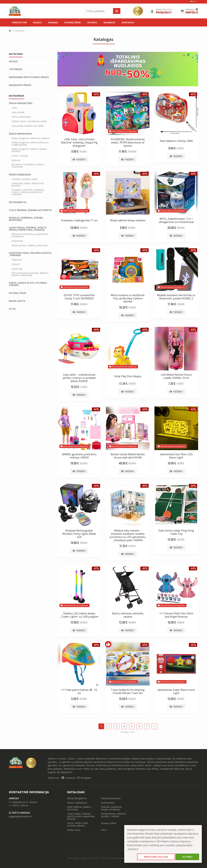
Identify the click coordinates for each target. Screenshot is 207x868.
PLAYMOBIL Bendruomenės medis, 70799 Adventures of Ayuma (128, 142)
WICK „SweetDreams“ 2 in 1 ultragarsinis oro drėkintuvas (176, 220)
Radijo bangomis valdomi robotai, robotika (29, 150)
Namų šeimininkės (21, 117)
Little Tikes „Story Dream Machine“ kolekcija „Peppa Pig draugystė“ (79, 142)
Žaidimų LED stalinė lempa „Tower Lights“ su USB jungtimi (79, 615)
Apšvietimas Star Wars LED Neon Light (176, 456)
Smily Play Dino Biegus (128, 376)
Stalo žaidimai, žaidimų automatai (30, 210)
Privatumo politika (156, 857)
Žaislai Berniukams (20, 134)
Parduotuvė (19, 22)
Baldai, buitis (17, 301)
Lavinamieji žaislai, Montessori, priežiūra (28, 184)
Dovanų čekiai (73, 22)
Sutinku (187, 857)
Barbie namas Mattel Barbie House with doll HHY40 (128, 456)
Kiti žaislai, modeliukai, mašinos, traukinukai (28, 166)
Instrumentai (18, 202)
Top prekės (16, 69)
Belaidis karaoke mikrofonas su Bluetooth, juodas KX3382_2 (176, 297)
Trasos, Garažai (20, 156)
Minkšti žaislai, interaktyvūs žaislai (29, 121)
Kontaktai (128, 22)
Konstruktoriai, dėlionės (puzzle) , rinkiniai (30, 254)
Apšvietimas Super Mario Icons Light (176, 691)
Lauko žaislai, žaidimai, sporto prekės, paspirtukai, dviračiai (28, 229)
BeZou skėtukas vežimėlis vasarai (128, 615)
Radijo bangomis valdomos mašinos (31, 138)
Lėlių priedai (18, 112)
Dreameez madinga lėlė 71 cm (79, 220)
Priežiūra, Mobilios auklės (25, 179)
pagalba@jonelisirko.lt (20, 816)
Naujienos (109, 22)
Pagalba (53, 22)
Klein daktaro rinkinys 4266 (176, 141)
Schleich (16, 264)
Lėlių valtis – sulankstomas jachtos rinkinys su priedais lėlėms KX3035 (79, 378)
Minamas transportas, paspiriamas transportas (30, 235)
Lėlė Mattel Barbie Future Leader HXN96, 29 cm (176, 376)
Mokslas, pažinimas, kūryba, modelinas (26, 219)
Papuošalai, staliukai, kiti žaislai (28, 126)
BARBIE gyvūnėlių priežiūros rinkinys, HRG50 (79, 456)
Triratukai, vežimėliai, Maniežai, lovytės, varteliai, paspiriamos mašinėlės (28, 192)
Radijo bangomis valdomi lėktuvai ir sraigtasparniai (30, 144)
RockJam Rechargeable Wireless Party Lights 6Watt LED (79, 534)
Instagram (84, 778)
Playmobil (17, 260)
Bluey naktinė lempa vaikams (128, 220)
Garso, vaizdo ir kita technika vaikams (28, 284)
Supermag (17, 269)
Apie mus (92, 22)
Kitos (12, 309)
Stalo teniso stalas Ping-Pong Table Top (176, 532)
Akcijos (37, 22)
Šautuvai (16, 160)
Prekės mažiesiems (20, 175)
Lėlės (14, 108)
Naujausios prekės (20, 85)
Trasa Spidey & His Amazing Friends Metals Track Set (128, 691)
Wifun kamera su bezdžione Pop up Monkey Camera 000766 (128, 298)
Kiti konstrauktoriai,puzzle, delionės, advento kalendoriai (30, 274)
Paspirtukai (17, 241)
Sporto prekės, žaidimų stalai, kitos (30, 245)
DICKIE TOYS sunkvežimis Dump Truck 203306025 (79, 297)
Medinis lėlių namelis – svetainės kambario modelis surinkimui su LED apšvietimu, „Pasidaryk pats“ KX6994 (128, 535)
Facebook (69, 778)
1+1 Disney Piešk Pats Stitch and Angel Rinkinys (176, 615)
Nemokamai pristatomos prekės (29, 77)
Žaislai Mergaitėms (21, 103)
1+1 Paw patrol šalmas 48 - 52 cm (79, 691)
